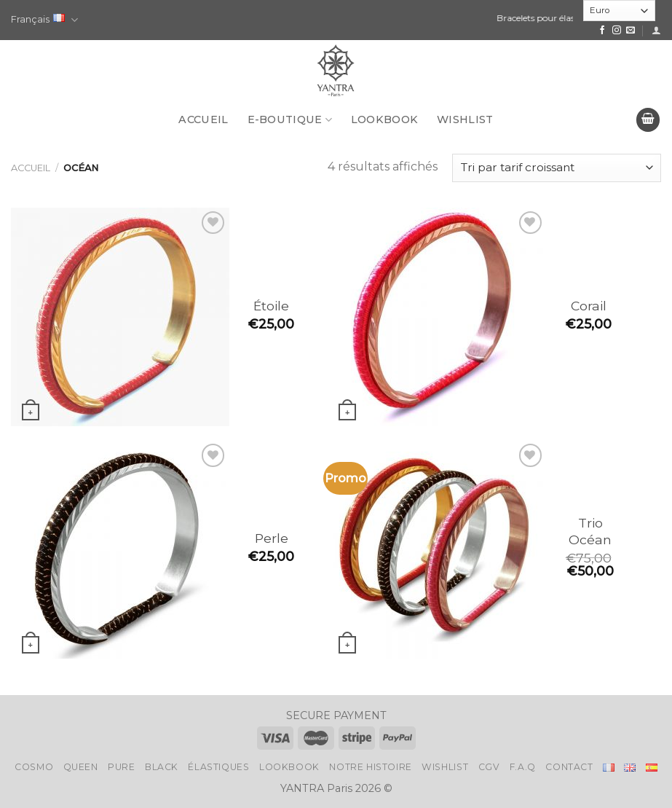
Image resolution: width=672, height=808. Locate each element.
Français (44, 20)
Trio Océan (590, 531)
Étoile (271, 306)
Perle (272, 538)
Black (162, 767)
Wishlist (465, 119)
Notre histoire (371, 767)
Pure (121, 767)
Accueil (203, 119)
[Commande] (557, 168)
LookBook (384, 119)
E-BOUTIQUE (290, 120)
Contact (569, 767)
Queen (81, 767)
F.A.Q (523, 767)
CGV (489, 767)
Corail (589, 306)
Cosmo (34, 767)
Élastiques (218, 767)
